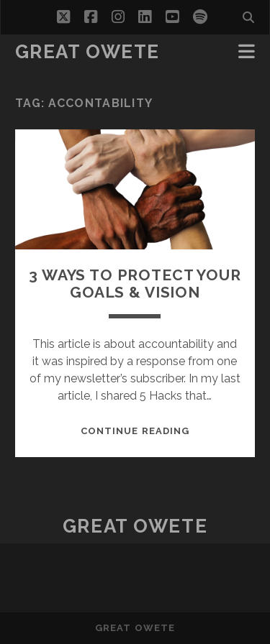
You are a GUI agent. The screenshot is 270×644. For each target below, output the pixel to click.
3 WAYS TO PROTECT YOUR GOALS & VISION (135, 284)
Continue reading (135, 431)
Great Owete (87, 52)
